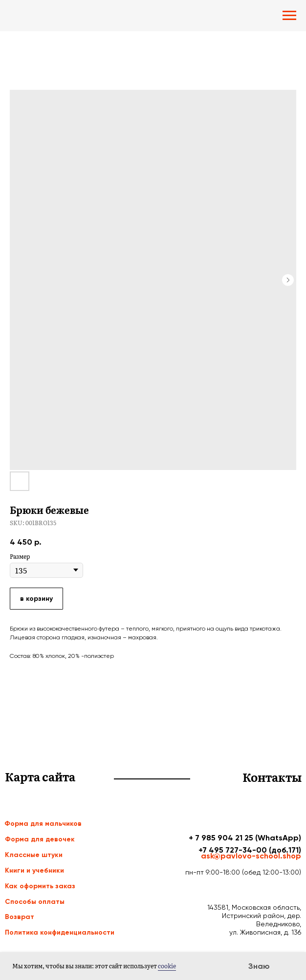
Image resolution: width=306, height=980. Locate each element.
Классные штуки (34, 855)
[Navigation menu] (289, 16)
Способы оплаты (35, 902)
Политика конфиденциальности (60, 932)
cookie (167, 966)
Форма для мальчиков (43, 824)
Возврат (20, 917)
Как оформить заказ (40, 886)
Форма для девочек (40, 839)
